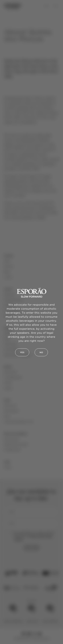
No (41, 353)
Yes (22, 353)
